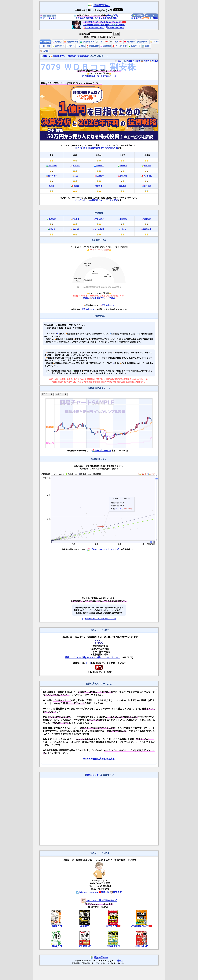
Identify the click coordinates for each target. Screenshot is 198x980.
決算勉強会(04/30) (85, 18)
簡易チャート (71, 42)
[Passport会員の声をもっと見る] (99, 759)
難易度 (51, 186)
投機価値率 (147, 229)
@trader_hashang (87, 892)
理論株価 (45, 42)
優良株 (70, 46)
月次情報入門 (85, 946)
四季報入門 (111, 926)
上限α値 (123, 229)
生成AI (114, 42)
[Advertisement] (99, 574)
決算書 (128, 61)
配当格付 (57, 42)
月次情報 (45, 46)
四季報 (136, 61)
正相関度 (76, 166)
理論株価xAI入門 (140, 926)
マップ (100, 42)
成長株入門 (56, 946)
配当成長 (148, 166)
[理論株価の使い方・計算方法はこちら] (99, 76)
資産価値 (52, 219)
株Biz (45, 56)
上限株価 (123, 219)
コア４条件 (52, 166)
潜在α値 (76, 229)
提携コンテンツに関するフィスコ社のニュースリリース (92, 657)
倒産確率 (106, 46)
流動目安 (99, 186)
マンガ (154, 42)
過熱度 (76, 186)
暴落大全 (85, 926)
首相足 (146, 46)
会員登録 (138, 15)
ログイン (151, 15)
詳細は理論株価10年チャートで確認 (99, 298)
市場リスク (99, 219)
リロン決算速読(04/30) (106, 18)
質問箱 (154, 18)
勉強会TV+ (143, 42)
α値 (76, 176)
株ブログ (116, 892)
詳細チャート (87, 42)
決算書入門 (56, 926)
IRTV (89, 663)
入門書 (44, 51)
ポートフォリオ (48, 18)
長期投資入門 (142, 946)
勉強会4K (130, 42)
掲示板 (145, 61)
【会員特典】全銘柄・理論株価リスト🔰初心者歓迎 (104, 25)
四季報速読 (93, 46)
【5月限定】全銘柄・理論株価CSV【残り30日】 (102, 22)
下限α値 (52, 229)
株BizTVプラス (94, 775)
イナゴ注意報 (119, 46)
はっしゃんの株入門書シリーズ (99, 900)
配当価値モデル (107, 305)
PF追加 (154, 61)
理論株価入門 (113, 946)
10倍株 (81, 46)
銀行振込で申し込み (115, 28)
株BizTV (104, 892)
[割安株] (72, 56)
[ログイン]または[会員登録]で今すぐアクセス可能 (96, 148)
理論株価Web (102, 5)
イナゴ (147, 176)
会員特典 (136, 18)
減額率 (99, 229)
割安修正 (100, 166)
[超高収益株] (83, 56)
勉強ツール (134, 46)
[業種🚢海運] (112, 15)
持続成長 (124, 166)
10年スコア (53, 176)
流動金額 (123, 186)
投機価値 (147, 219)
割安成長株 (58, 46)
